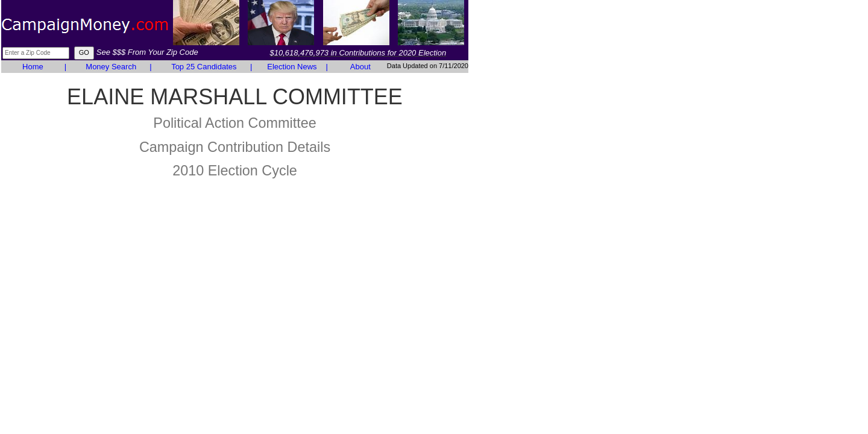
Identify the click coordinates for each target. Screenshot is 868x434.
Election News (292, 67)
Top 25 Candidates (204, 67)
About (360, 67)
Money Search (111, 67)
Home (33, 67)
